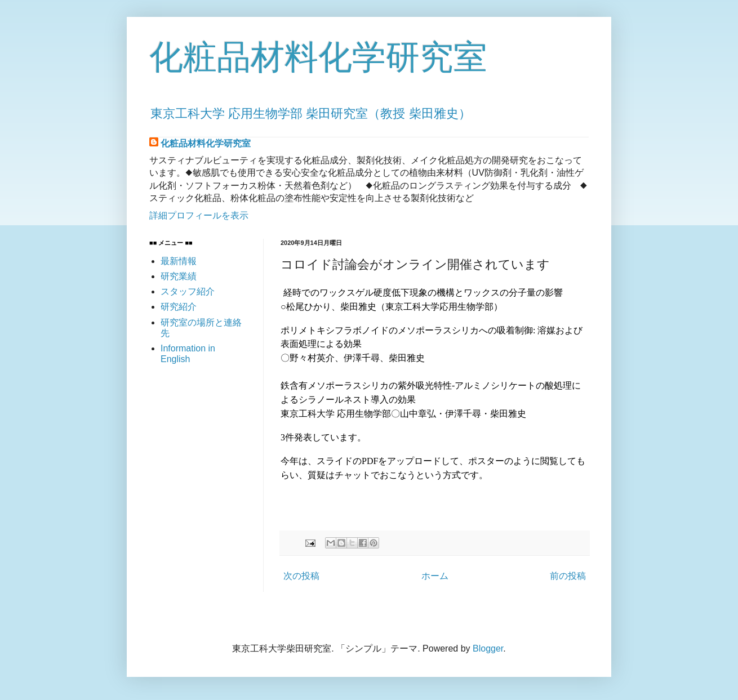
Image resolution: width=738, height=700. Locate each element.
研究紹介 (179, 307)
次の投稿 (301, 576)
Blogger (488, 648)
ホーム (435, 576)
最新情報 (179, 261)
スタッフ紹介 (188, 291)
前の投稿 (568, 576)
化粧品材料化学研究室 (318, 57)
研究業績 (179, 276)
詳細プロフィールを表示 (199, 215)
